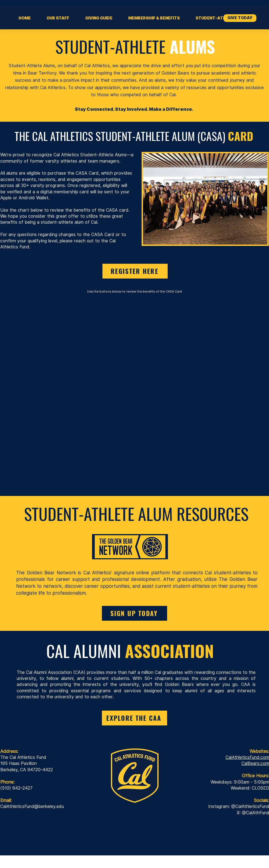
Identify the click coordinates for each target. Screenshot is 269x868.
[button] (99, 18)
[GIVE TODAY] (240, 18)
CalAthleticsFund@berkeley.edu (32, 806)
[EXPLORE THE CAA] (134, 718)
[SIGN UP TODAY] (134, 613)
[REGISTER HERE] (135, 271)
